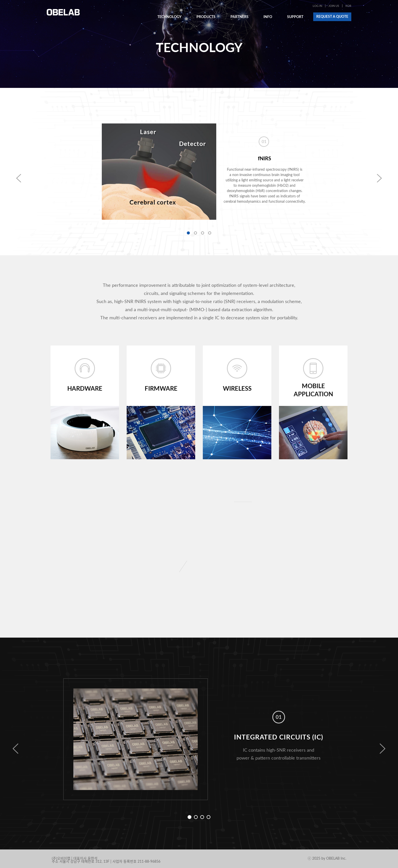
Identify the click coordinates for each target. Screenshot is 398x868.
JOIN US (334, 6)
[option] (199, 172)
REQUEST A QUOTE (332, 17)
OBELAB (63, 12)
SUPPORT (295, 17)
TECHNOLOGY (169, 17)
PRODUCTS (206, 17)
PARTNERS (239, 17)
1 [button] (188, 233)
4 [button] (210, 233)
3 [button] (203, 233)
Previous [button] (15, 749)
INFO (268, 17)
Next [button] (383, 749)
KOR (348, 6)
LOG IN (317, 6)
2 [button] (195, 233)
